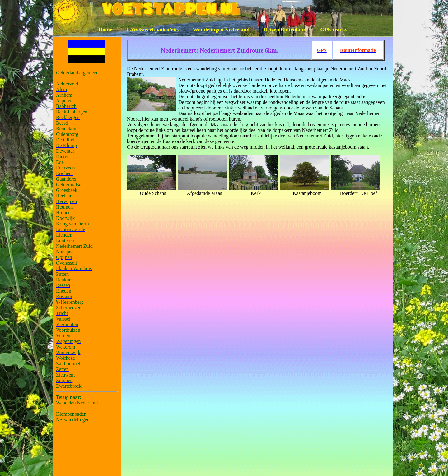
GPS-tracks (334, 30)
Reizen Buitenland (286, 30)
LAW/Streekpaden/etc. (153, 30)
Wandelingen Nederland (222, 30)
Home (106, 30)
